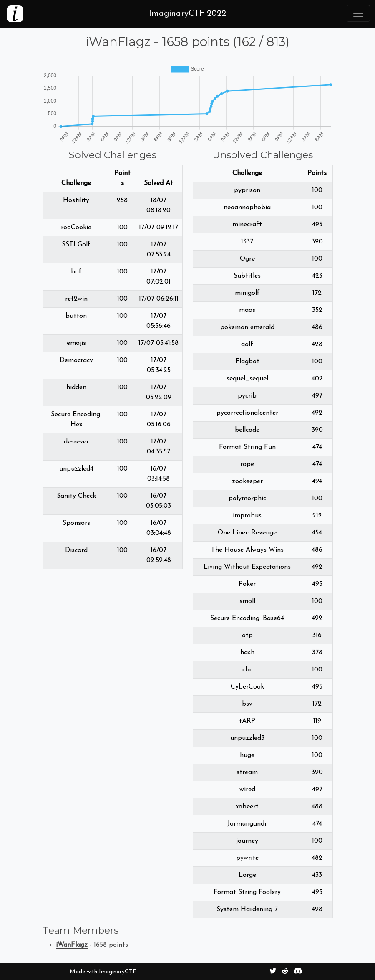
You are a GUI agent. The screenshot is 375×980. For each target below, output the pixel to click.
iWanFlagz (72, 945)
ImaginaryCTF (118, 972)
